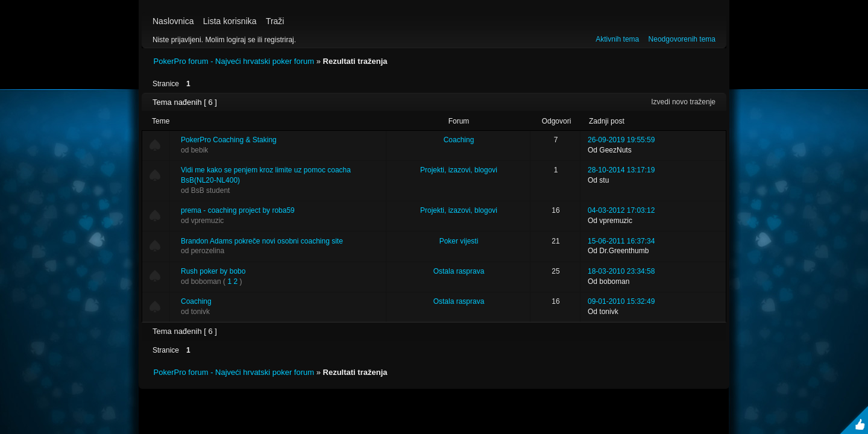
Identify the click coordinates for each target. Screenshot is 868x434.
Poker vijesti (459, 241)
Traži (275, 21)
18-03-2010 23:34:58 (621, 271)
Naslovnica (173, 21)
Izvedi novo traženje (683, 102)
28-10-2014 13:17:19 (621, 170)
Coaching (459, 140)
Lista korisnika (230, 21)
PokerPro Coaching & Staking (229, 140)
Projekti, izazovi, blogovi (459, 170)
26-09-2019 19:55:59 (621, 140)
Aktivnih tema (617, 39)
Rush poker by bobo (213, 271)
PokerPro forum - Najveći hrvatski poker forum (234, 61)
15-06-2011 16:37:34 (621, 241)
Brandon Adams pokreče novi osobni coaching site (262, 241)
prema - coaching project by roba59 (238, 210)
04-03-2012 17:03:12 (621, 210)
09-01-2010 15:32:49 (621, 301)
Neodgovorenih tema (682, 39)
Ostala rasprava (459, 271)
